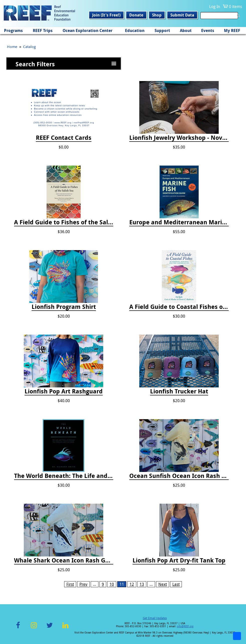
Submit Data (182, 15)
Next (163, 584)
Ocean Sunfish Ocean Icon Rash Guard (179, 476)
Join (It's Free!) (106, 15)
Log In (215, 7)
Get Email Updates (155, 618)
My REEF (232, 31)
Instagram (34, 628)
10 (112, 584)
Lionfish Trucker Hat (179, 391)
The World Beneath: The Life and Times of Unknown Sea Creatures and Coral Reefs (64, 476)
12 (132, 584)
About (186, 31)
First (70, 584)
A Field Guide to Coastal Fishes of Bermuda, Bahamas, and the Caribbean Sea (179, 307)
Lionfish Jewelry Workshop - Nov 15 (179, 138)
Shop (157, 15)
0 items (235, 7)
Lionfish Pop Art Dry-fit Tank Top (179, 560)
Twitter (50, 628)
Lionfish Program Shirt (64, 307)
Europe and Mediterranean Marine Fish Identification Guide (179, 222)
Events (208, 31)
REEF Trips (43, 31)
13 (142, 584)
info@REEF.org (185, 626)
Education (135, 31)
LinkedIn (65, 628)
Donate (136, 15)
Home (12, 47)
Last (176, 584)
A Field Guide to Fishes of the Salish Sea (64, 222)
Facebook (18, 628)
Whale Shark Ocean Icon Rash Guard (64, 560)
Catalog (29, 47)
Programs (13, 31)
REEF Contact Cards (64, 138)
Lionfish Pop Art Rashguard (64, 391)
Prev (83, 584)
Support (162, 31)
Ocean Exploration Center (88, 31)
